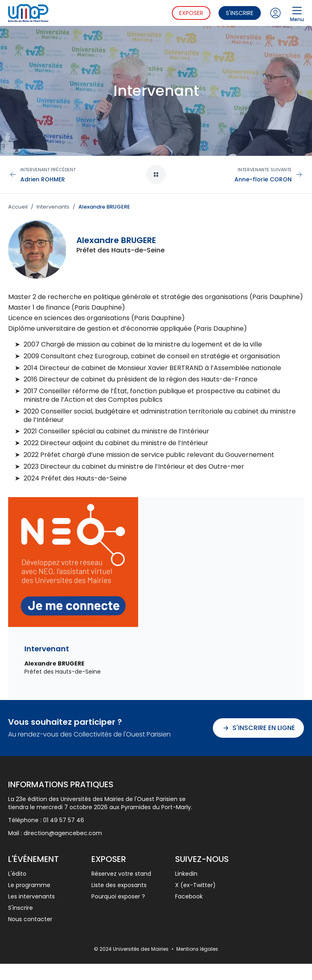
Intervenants (53, 207)
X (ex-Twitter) (195, 885)
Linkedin (186, 874)
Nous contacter (30, 919)
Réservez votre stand (121, 874)
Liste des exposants (119, 885)
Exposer (191, 13)
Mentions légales (197, 949)
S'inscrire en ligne (258, 728)
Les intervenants (31, 896)
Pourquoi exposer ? (118, 896)
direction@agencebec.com (63, 833)
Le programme (29, 885)
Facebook (189, 896)
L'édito (17, 874)
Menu (297, 13)
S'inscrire (240, 13)
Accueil (18, 207)
